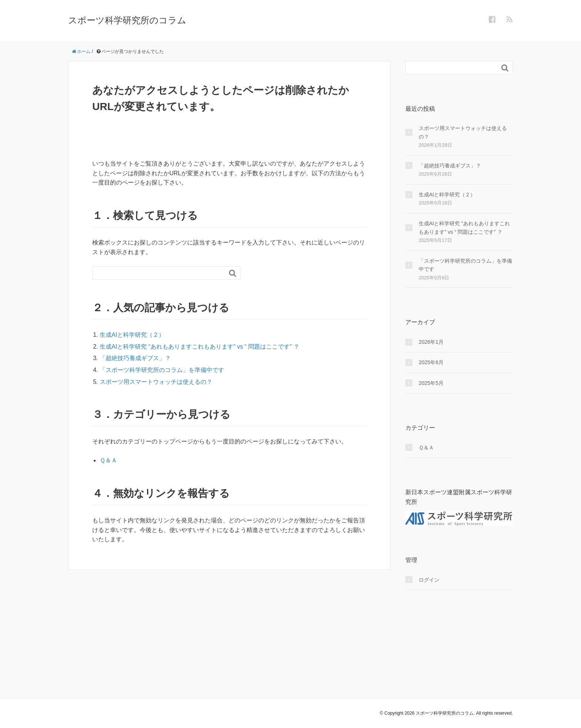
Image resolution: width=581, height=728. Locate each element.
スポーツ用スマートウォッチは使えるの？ (156, 382)
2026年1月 (431, 342)
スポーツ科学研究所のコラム (127, 20)
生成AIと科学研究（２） (132, 335)
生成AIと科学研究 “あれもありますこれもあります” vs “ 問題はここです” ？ (200, 347)
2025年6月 (431, 362)
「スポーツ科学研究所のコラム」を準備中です (162, 370)
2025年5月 (431, 383)
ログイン (429, 580)
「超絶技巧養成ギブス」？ (135, 358)
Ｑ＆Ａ (108, 460)
